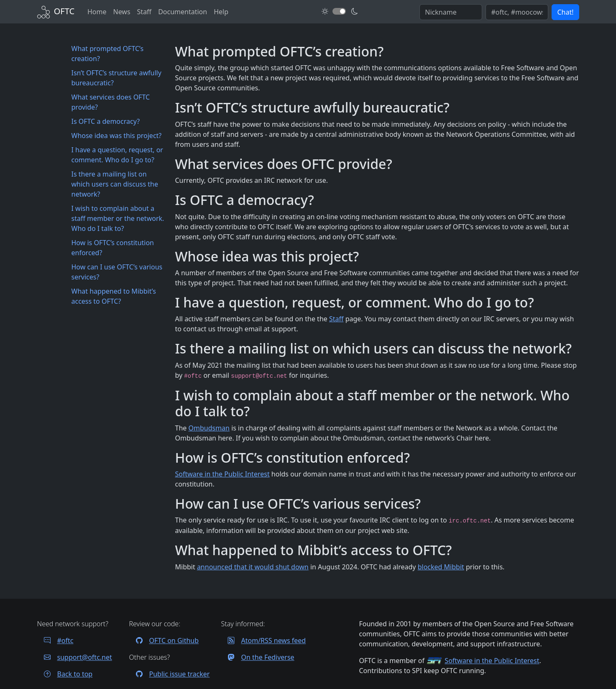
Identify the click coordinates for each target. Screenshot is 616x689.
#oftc (55, 640)
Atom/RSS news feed (264, 640)
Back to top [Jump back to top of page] (65, 674)
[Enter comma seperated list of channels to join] (517, 12)
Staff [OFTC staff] (144, 12)
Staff (336, 319)
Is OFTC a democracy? (106, 121)
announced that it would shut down (253, 567)
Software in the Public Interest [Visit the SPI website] (492, 661)
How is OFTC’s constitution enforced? (113, 248)
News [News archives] (121, 12)
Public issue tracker (170, 674)
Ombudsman (209, 428)
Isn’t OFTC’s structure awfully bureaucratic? (116, 78)
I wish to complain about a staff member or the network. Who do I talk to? (118, 218)
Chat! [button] (565, 12)
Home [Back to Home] (97, 12)
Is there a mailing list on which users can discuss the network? (115, 184)
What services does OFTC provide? (111, 102)
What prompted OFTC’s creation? (108, 54)
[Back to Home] (56, 11)
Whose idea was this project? (117, 136)
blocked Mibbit (441, 567)
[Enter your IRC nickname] (451, 12)
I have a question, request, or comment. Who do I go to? (117, 155)
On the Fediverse (258, 657)
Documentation (183, 12)
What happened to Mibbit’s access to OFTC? (114, 296)
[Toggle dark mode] (339, 11)
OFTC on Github (164, 640)
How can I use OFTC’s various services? (117, 272)
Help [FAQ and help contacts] (221, 12)
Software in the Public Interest (222, 474)
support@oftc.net (75, 657)
